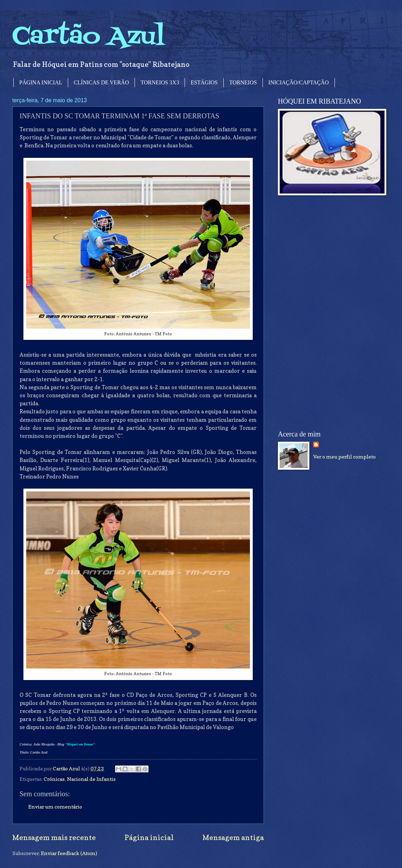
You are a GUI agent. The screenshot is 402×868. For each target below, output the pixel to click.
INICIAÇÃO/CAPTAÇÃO (299, 82)
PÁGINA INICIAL (41, 82)
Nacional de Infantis (91, 779)
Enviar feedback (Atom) (69, 853)
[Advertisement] (303, 313)
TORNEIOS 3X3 (160, 82)
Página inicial (149, 837)
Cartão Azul (88, 37)
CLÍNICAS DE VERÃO (101, 82)
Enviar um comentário (55, 807)
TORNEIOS (243, 82)
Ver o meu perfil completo (344, 457)
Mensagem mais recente (54, 837)
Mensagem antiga (233, 837)
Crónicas (54, 779)
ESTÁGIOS (204, 82)
